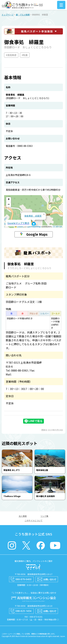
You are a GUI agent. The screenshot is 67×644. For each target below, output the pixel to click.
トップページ (8, 15)
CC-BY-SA (57, 227)
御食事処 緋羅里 (33, 216)
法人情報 (23, 516)
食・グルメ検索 (23, 15)
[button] (34, 225)
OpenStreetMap (34, 227)
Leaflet (19, 227)
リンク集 (44, 516)
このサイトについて (33, 520)
